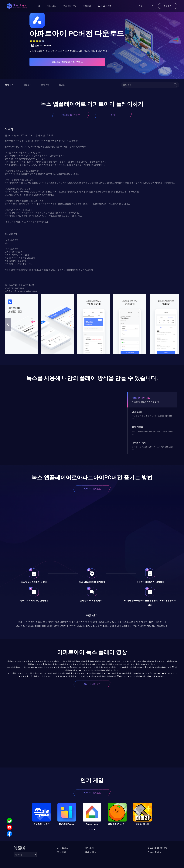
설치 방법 (45, 85)
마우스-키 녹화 (139, 443)
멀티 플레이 (137, 412)
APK (113, 115)
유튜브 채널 (91, 852)
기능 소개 (27, 85)
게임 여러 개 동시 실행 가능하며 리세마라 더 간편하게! (152, 417)
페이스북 (89, 848)
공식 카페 (62, 852)
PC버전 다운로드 (71, 115)
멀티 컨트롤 (137, 427)
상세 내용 (9, 85)
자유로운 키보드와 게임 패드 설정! (145, 402)
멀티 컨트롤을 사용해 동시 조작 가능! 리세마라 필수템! (152, 433)
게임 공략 (52, 6)
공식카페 (87, 6)
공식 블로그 (63, 848)
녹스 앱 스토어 (105, 6)
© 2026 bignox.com (157, 848)
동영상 (62, 85)
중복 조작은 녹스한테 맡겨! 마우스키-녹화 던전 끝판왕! (152, 448)
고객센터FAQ (69, 6)
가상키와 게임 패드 (141, 398)
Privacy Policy (154, 852)
